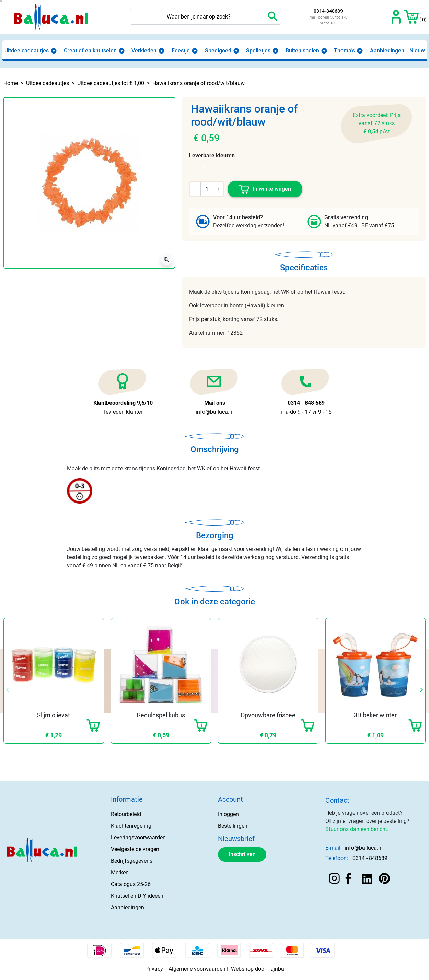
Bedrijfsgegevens (132, 861)
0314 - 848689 (370, 858)
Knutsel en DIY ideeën (137, 896)
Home (11, 83)
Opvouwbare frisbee (268, 715)
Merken (120, 872)
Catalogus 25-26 (131, 884)
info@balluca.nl (364, 848)
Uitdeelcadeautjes (48, 83)
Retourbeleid (126, 814)
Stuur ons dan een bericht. (357, 829)
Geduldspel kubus (161, 715)
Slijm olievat (54, 715)
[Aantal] (207, 189)
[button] (411, 17)
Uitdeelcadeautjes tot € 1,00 (111, 83)
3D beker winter (375, 715)
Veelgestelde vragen (135, 849)
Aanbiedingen (127, 907)
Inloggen (228, 814)
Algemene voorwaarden (197, 969)
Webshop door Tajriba (258, 969)
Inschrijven (242, 854)
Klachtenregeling (131, 826)
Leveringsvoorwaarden (138, 837)
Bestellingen (233, 826)
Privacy (154, 969)
